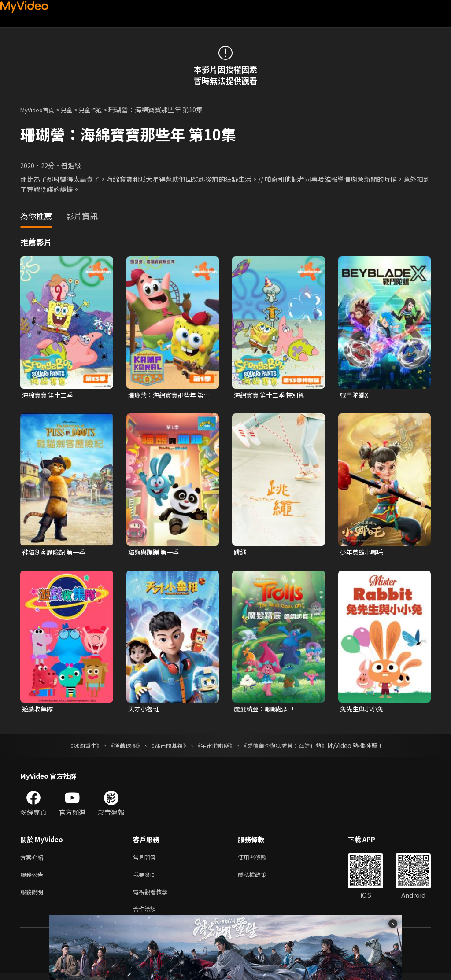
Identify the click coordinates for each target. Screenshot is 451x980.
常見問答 (146, 860)
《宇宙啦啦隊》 (216, 748)
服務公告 (33, 879)
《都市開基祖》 (166, 748)
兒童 (74, 109)
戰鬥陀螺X (355, 395)
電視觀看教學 (153, 897)
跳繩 (240, 553)
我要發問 (146, 879)
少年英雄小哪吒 (363, 553)
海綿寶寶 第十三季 (49, 395)
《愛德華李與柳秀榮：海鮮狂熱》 (290, 748)
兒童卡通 (100, 109)
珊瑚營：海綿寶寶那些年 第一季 (168, 395)
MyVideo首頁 (40, 109)
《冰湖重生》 (77, 748)
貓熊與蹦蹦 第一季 (155, 553)
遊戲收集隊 (39, 711)
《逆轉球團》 (120, 748)
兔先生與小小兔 (363, 711)
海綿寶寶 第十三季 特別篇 (272, 395)
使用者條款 (260, 860)
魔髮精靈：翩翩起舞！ (267, 711)
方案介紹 (33, 860)
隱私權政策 (260, 879)
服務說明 (33, 897)
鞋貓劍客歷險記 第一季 (56, 553)
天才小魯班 (145, 711)
